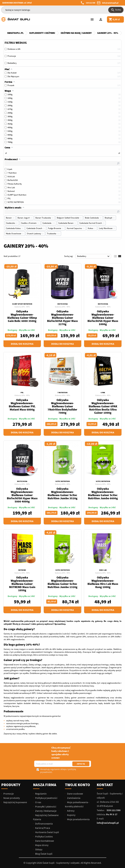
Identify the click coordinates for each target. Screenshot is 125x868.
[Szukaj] (63, 10)
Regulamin (41, 794)
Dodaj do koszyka (22, 344)
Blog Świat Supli (44, 854)
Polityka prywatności (46, 798)
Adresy (70, 811)
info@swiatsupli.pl (110, 3)
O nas (38, 802)
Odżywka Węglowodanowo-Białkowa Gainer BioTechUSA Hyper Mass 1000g (103, 318)
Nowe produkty (11, 798)
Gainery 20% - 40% (22, 307)
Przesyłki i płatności (45, 806)
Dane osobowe (75, 794)
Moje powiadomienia (78, 819)
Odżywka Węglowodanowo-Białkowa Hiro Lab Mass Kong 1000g (103, 582)
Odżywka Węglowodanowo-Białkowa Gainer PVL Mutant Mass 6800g (22, 405)
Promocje (8, 794)
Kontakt (105, 785)
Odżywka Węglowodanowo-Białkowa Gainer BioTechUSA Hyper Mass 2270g (62, 318)
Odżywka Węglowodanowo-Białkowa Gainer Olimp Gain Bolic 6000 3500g (22, 316)
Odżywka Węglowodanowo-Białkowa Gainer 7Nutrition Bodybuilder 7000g (62, 406)
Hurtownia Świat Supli (47, 832)
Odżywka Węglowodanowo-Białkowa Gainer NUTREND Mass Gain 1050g (22, 584)
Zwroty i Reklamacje (46, 811)
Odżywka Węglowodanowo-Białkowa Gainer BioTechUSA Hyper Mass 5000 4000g (22, 495)
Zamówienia (73, 798)
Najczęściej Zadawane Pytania (46, 817)
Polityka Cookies (44, 836)
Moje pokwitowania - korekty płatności (77, 804)
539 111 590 (91, 3)
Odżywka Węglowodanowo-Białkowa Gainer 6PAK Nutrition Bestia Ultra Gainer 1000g (103, 406)
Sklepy (38, 849)
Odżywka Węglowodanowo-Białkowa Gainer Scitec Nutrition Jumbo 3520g (62, 493)
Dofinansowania (44, 824)
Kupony (71, 815)
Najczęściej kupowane (15, 802)
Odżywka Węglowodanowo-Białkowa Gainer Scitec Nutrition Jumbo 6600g (103, 493)
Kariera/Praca (42, 828)
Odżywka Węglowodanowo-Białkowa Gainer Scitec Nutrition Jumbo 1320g (62, 582)
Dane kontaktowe (44, 841)
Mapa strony (42, 845)
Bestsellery (94, 256)
